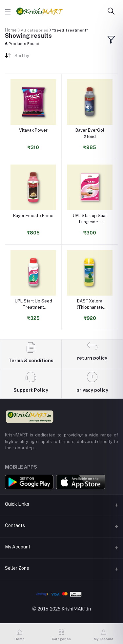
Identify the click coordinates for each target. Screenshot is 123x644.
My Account (18, 547)
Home (11, 30)
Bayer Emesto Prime (33, 216)
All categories (34, 30)
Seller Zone (17, 568)
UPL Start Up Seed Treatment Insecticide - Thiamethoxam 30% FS (33, 304)
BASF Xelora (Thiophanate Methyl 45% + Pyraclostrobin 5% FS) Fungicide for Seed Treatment (90, 304)
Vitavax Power (33, 130)
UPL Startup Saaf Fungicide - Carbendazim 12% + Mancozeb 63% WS (90, 219)
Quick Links (17, 504)
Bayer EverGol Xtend (90, 133)
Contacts (15, 525)
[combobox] (35, 57)
